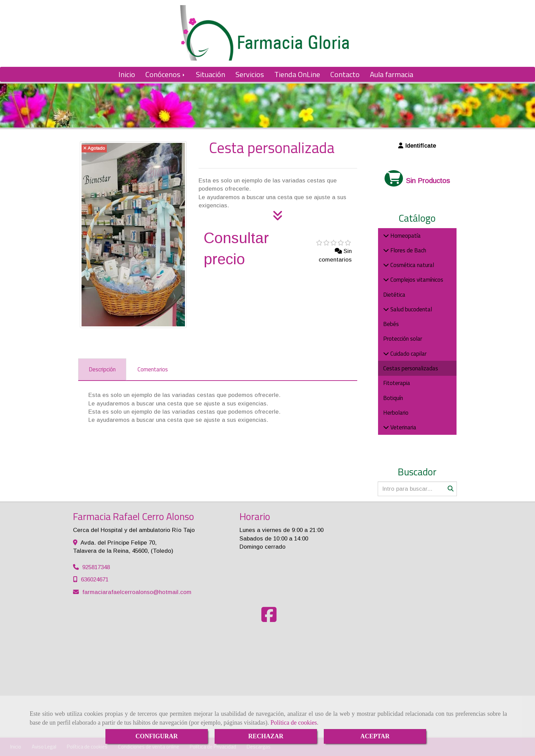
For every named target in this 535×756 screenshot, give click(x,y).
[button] (417, 146)
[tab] (102, 370)
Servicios (250, 74)
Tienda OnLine (297, 74)
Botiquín (393, 398)
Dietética (394, 295)
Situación (211, 74)
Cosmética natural (411, 265)
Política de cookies (294, 723)
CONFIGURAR (157, 736)
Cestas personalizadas (411, 368)
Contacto (345, 74)
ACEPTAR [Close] (375, 736)
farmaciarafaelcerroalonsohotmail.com (137, 592)
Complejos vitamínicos (416, 280)
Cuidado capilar (408, 354)
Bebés (391, 324)
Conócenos (165, 74)
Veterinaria (403, 427)
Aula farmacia (392, 74)
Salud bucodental (410, 309)
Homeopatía (405, 236)
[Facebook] (269, 619)
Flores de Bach (408, 250)
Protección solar (403, 339)
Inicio (127, 74)
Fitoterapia (397, 383)
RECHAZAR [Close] (266, 736)
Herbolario (396, 413)
